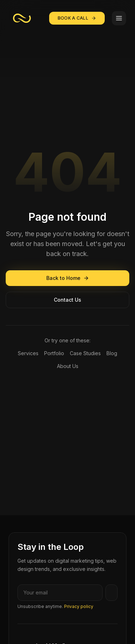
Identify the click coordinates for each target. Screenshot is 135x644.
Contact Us (67, 300)
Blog (112, 353)
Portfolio (54, 353)
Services (28, 353)
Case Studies (85, 353)
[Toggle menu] (119, 18)
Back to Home (68, 278)
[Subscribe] (111, 593)
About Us (68, 366)
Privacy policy (79, 606)
